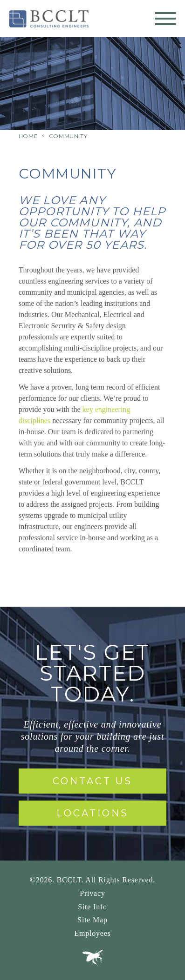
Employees (92, 933)
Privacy (92, 893)
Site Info (92, 907)
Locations (92, 813)
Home (28, 136)
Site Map (92, 920)
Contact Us (92, 781)
